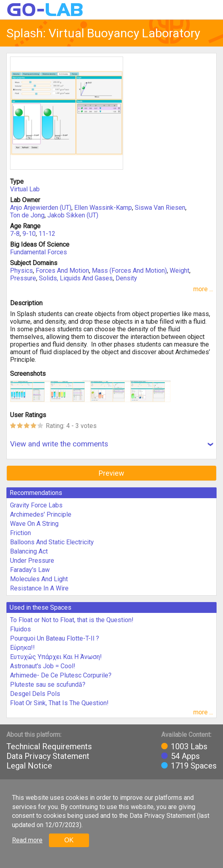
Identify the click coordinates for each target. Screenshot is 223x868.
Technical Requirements (49, 746)
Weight (179, 271)
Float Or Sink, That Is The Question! (59, 703)
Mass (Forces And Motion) (129, 271)
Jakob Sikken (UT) (73, 215)
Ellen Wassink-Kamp (103, 208)
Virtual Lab (25, 189)
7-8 (15, 234)
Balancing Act (29, 551)
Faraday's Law (30, 570)
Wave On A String (34, 524)
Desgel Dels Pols (35, 694)
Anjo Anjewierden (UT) (41, 208)
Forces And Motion (62, 271)
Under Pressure (32, 561)
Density (126, 278)
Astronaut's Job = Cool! (43, 666)
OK (69, 840)
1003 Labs (189, 746)
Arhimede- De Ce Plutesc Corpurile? (61, 675)
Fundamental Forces (39, 252)
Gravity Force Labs (36, 505)
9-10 (29, 234)
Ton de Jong (27, 215)
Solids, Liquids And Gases (76, 278)
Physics (21, 271)
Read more (27, 840)
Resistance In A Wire (39, 588)
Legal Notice (29, 766)
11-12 (47, 234)
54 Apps (185, 756)
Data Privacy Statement (48, 756)
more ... (203, 289)
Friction (20, 533)
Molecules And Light (39, 579)
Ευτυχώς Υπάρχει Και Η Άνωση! (56, 657)
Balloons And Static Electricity (52, 542)
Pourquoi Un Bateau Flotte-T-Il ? (55, 638)
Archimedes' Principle (41, 514)
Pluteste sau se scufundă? (48, 684)
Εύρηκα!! (22, 648)
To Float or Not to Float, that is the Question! (72, 620)
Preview (111, 473)
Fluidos (20, 629)
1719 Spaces (194, 766)
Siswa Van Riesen (160, 208)
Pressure (23, 278)
